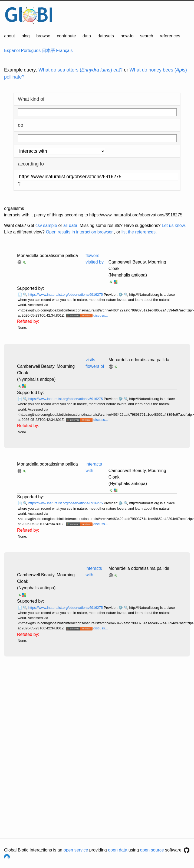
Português (31, 51)
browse (43, 36)
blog (26, 36)
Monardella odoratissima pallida (47, 256)
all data (70, 225)
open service (76, 850)
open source (152, 850)
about (9, 36)
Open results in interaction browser (79, 232)
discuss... (101, 315)
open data (118, 850)
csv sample (46, 225)
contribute (66, 36)
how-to (127, 36)
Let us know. (174, 225)
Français (64, 51)
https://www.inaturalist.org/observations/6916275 (66, 295)
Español (12, 51)
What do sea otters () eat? (80, 70)
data (87, 36)
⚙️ (121, 295)
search (147, 36)
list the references (139, 232)
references (170, 36)
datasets (106, 36)
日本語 (48, 51)
